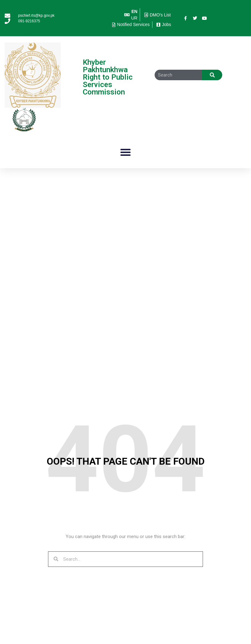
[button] (126, 152)
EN (134, 11)
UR (134, 18)
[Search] (212, 75)
